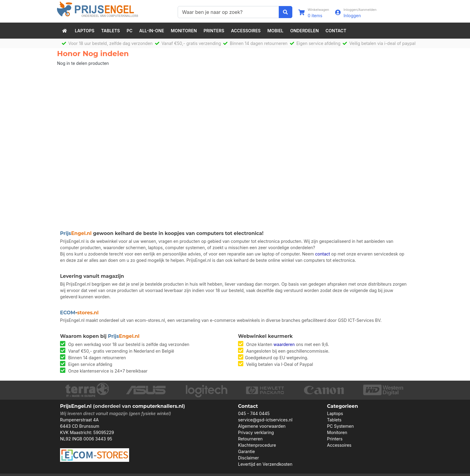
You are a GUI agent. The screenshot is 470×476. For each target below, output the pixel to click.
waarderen (284, 344)
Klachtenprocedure (257, 445)
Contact (336, 31)
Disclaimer (248, 458)
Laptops (85, 31)
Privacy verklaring (256, 432)
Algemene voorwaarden (262, 426)
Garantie (246, 451)
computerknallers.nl (158, 406)
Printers (214, 31)
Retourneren (250, 439)
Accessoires (246, 31)
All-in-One (152, 31)
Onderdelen (305, 31)
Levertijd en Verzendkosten (265, 464)
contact (322, 254)
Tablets (110, 31)
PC (130, 31)
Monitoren (184, 31)
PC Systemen (340, 426)
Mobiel (275, 31)
